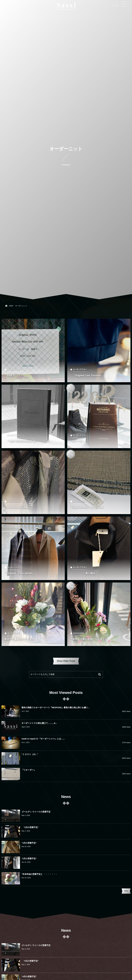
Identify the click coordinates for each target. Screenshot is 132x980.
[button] (124, 4)
